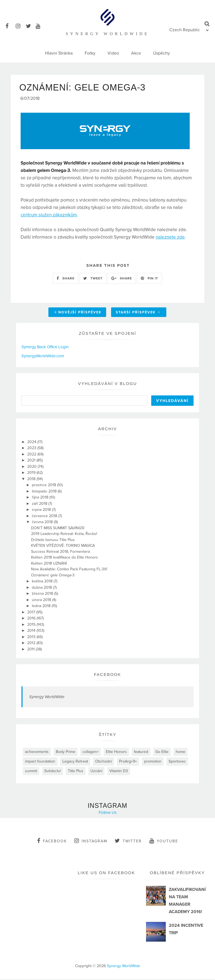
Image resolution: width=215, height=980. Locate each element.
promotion (153, 762)
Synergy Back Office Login (45, 348)
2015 (32, 625)
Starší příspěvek (138, 313)
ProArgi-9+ (128, 762)
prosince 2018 (45, 486)
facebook (52, 842)
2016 (32, 619)
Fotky (90, 53)
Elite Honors (116, 753)
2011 (31, 650)
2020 (32, 467)
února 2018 (42, 601)
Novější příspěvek (78, 313)
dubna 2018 (42, 588)
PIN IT (149, 279)
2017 (32, 613)
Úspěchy (162, 53)
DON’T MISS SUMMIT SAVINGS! (58, 529)
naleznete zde (170, 238)
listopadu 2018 (45, 492)
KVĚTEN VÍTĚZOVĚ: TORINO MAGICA (63, 546)
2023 (32, 449)
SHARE (66, 279)
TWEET (93, 279)
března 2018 (43, 594)
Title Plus (76, 772)
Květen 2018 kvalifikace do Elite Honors (64, 558)
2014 (32, 631)
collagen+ (91, 753)
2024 (32, 443)
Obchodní (104, 762)
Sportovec (177, 762)
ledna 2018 (42, 607)
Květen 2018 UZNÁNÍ (49, 564)
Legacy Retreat (75, 762)
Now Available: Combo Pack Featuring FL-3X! (69, 570)
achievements (37, 753)
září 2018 (40, 504)
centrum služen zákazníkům (49, 216)
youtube (164, 842)
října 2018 (41, 498)
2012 (32, 644)
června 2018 (43, 523)
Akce (136, 53)
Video (113, 53)
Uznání (96, 772)
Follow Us (108, 813)
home (180, 753)
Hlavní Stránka (59, 53)
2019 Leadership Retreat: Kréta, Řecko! (64, 535)
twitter (128, 842)
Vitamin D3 (119, 772)
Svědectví (53, 772)
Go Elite (162, 753)
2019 (32, 473)
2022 (32, 455)
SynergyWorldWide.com (43, 357)
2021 (32, 461)
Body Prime (66, 753)
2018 (32, 480)
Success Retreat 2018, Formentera (60, 552)
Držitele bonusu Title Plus (53, 541)
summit (31, 772)
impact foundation (40, 762)
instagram (91, 842)
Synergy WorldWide (47, 698)
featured (141, 753)
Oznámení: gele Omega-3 (53, 576)
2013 (32, 638)
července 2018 (45, 517)
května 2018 (43, 582)
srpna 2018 (42, 510)
